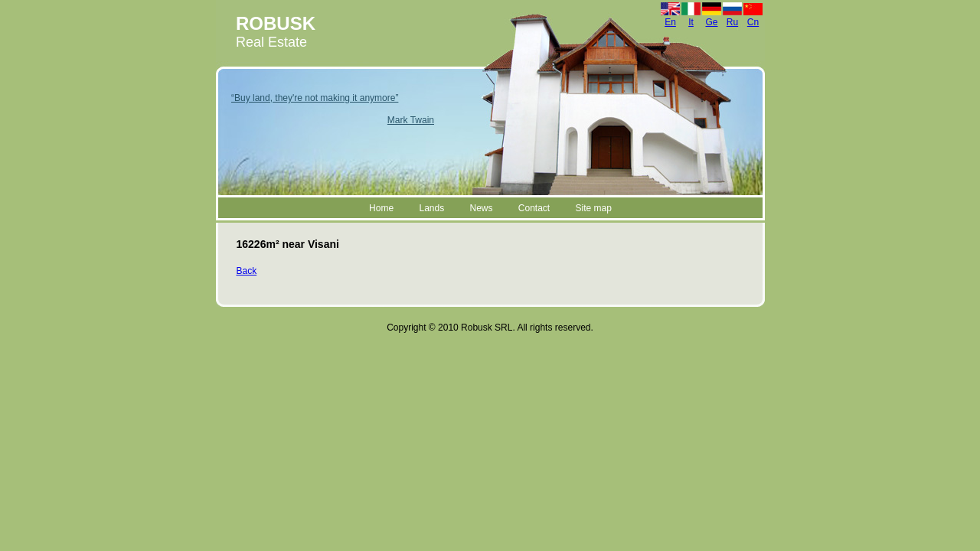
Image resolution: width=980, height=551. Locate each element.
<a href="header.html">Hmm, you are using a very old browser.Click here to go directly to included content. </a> (490, 110)
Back (247, 271)
